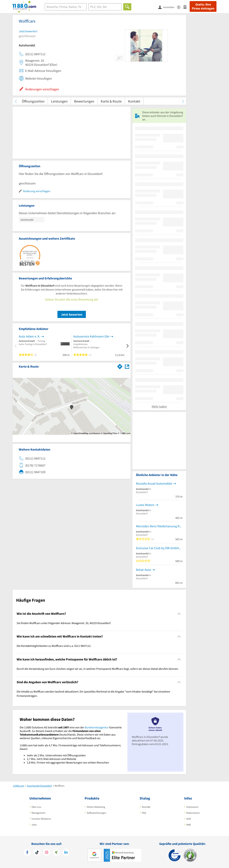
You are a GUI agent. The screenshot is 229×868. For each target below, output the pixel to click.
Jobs (34, 825)
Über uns (36, 807)
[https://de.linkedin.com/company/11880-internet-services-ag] (66, 853)
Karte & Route (111, 101)
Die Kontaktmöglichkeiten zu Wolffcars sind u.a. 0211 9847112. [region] (54, 646)
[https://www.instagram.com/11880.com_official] (47, 853)
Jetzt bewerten (72, 314)
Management (38, 813)
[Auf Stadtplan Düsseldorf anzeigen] (127, 366)
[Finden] (127, 7)
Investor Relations (41, 819)
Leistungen (59, 101)
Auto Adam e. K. (29, 336)
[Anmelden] (168, 7)
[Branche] (66, 7)
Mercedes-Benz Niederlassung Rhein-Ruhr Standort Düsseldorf (159, 526)
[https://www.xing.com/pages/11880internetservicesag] (56, 853)
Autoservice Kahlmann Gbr (91, 336)
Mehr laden (159, 406)
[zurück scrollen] (16, 101)
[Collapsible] (179, 614)
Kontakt (134, 101)
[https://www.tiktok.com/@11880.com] (37, 853)
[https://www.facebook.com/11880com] (27, 853)
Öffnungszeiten (33, 101)
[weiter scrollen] (183, 101)
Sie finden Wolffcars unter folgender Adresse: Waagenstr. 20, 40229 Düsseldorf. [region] (64, 623)
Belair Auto (143, 570)
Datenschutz (193, 813)
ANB (188, 825)
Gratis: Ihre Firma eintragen (203, 6)
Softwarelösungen (96, 813)
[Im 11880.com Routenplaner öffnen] (120, 366)
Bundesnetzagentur (97, 727)
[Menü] (187, 7)
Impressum (192, 807)
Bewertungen (84, 101)
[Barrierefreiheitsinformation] (180, 7)
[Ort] (105, 7)
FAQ (144, 813)
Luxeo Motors (145, 505)
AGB (188, 819)
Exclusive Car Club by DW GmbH (157, 548)
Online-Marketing (96, 807)
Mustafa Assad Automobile (154, 483)
